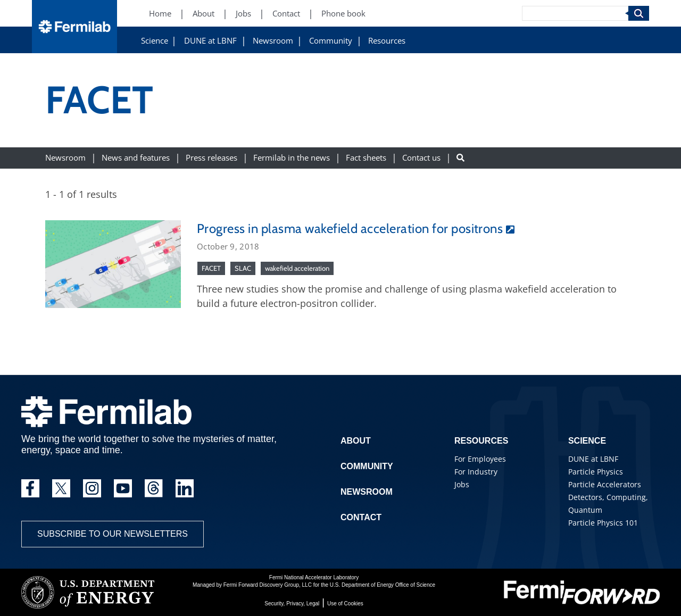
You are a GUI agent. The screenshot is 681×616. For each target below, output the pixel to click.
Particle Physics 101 (603, 523)
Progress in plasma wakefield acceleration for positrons (350, 228)
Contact (361, 517)
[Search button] (460, 158)
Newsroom (273, 41)
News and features (136, 158)
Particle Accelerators (605, 484)
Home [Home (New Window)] (160, 14)
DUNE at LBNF (210, 41)
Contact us (421, 158)
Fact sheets (366, 158)
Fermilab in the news (292, 158)
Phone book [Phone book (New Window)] (343, 14)
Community (331, 41)
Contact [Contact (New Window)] (286, 14)
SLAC (243, 268)
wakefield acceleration (297, 268)
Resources (387, 41)
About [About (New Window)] (204, 14)
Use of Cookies (345, 603)
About (356, 441)
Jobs (462, 484)
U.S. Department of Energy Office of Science (383, 585)
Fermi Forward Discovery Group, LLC (268, 585)
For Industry (476, 472)
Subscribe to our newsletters (113, 534)
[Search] (575, 13)
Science (155, 41)
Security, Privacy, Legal (292, 603)
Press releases (211, 158)
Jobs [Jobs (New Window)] (243, 14)
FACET (211, 268)
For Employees (480, 459)
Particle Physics (596, 472)
